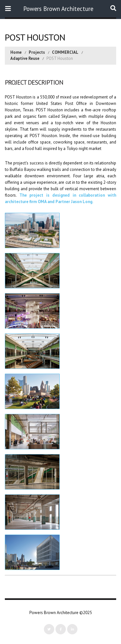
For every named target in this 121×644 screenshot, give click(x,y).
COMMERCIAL (65, 52)
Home (16, 52)
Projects (37, 52)
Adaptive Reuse (25, 58)
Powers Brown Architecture (58, 9)
